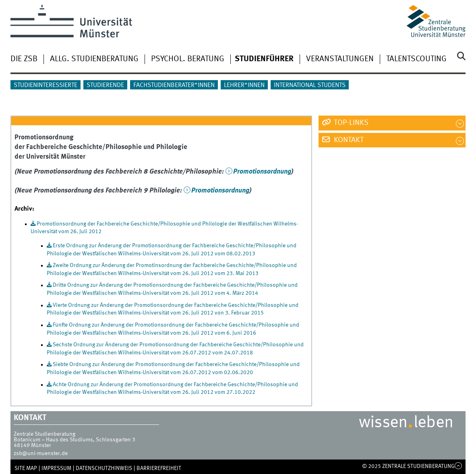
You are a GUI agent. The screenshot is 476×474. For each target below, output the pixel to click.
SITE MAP (26, 468)
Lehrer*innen (244, 85)
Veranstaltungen (340, 59)
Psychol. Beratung (188, 59)
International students (310, 85)
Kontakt (348, 140)
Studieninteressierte (46, 85)
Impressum (56, 468)
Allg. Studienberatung (94, 59)
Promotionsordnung (262, 172)
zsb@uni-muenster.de (41, 453)
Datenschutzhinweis (104, 468)
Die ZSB (24, 59)
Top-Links (350, 123)
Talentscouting (416, 59)
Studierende (105, 85)
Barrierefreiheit (159, 468)
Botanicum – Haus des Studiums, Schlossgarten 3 (75, 440)
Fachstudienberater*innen (174, 85)
